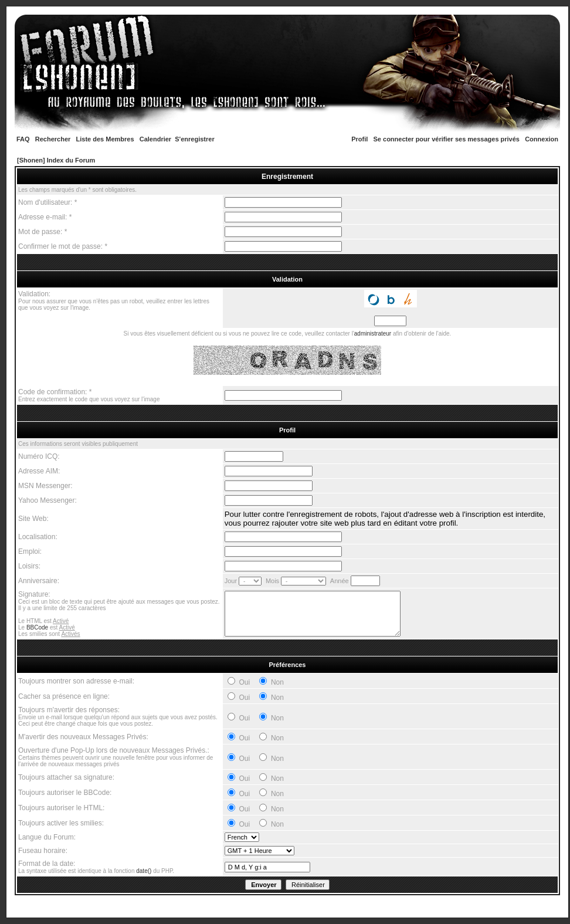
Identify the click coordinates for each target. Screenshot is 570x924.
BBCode (37, 627)
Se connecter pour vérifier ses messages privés (447, 139)
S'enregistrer (194, 139)
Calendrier (155, 139)
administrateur (373, 334)
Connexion (542, 139)
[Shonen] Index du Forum (56, 160)
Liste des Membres (105, 139)
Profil (359, 139)
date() (144, 871)
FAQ (23, 139)
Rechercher (53, 139)
